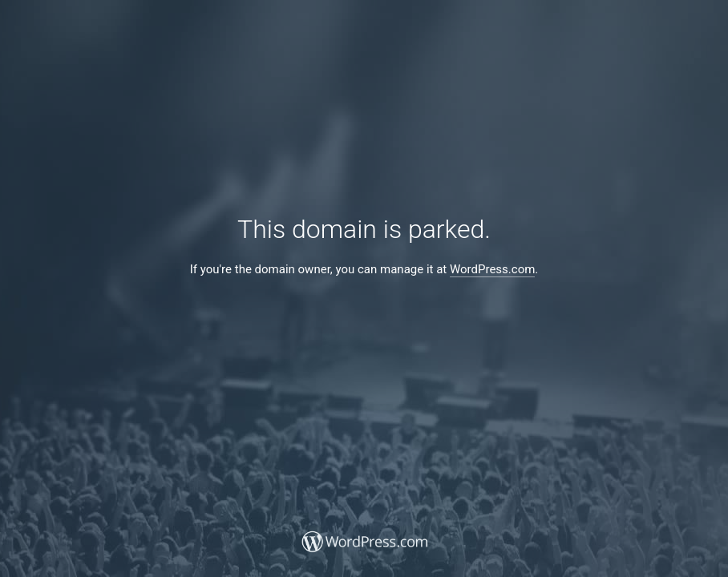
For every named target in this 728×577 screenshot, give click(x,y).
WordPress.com (492, 269)
